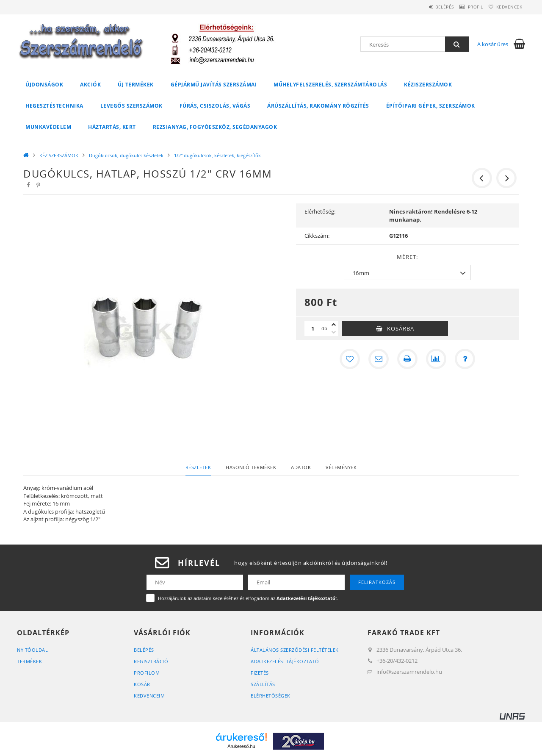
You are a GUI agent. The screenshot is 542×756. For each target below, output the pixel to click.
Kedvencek (506, 7)
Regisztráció (151, 661)
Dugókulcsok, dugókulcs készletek (126, 155)
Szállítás (263, 684)
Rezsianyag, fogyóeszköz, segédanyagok (215, 127)
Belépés (427, 7)
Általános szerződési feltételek (295, 650)
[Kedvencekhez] (350, 359)
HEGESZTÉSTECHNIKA (54, 106)
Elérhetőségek (271, 696)
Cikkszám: (317, 236)
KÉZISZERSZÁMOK (428, 85)
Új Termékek (136, 85)
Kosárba (401, 328)
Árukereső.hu (241, 746)
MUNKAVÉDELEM (48, 127)
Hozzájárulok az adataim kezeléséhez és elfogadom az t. (248, 598)
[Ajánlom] (379, 359)
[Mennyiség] (313, 328)
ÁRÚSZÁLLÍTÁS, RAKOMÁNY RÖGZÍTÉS (318, 106)
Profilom (147, 673)
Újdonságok (44, 85)
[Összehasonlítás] (436, 359)
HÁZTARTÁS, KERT (112, 127)
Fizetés (260, 673)
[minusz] (334, 332)
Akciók (90, 85)
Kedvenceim (149, 696)
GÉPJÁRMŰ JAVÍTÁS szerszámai (214, 85)
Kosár (142, 684)
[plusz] (334, 325)
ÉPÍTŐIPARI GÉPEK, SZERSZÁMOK (431, 106)
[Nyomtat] (407, 359)
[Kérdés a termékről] (465, 359)
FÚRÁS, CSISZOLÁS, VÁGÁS (215, 106)
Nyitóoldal (32, 650)
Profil (465, 7)
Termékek (29, 661)
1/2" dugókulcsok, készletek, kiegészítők (217, 155)
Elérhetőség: (320, 211)
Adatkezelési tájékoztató (285, 661)
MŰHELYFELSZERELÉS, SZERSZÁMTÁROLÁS (330, 85)
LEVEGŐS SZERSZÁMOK (131, 106)
